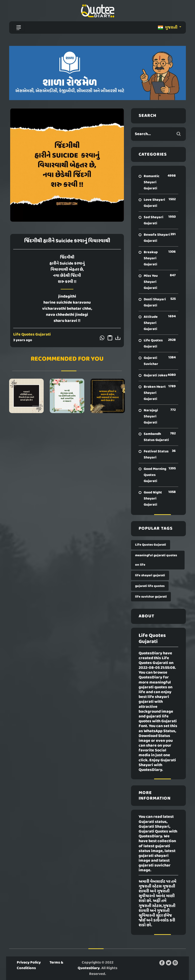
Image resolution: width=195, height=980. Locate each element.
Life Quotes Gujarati (32, 335)
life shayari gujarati (150, 575)
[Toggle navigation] (19, 28)
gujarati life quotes (150, 586)
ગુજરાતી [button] (168, 28)
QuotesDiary (89, 968)
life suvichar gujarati (151, 597)
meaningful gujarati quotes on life (156, 560)
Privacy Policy (29, 963)
